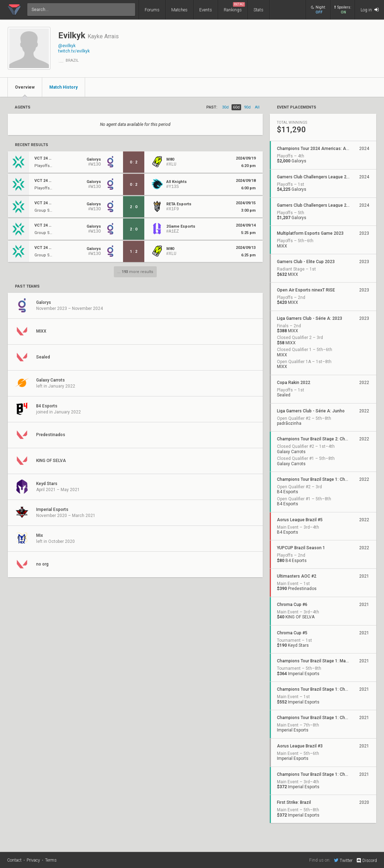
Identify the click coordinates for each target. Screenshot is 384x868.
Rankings (234, 7)
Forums (152, 10)
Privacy (33, 860)
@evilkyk (67, 46)
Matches (179, 10)
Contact (14, 860)
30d (225, 107)
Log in (370, 10)
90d (247, 107)
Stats (258, 10)
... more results (135, 272)
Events (206, 10)
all (257, 107)
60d (236, 107)
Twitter (343, 860)
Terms (51, 860)
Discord (366, 861)
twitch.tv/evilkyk (74, 51)
